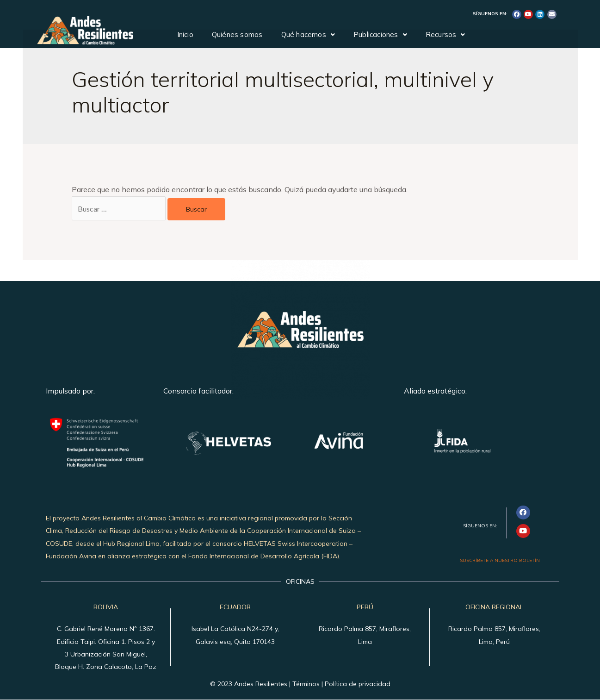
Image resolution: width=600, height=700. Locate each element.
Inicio (185, 34)
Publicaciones (380, 34)
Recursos (445, 34)
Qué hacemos (308, 34)
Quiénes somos (237, 34)
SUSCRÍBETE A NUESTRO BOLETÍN (500, 560)
